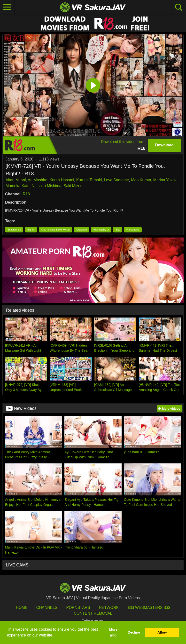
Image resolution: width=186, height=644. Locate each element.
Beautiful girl (14, 230)
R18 (26, 194)
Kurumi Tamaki (89, 180)
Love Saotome (116, 180)
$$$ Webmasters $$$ (149, 608)
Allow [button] (162, 632)
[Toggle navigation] (7, 7)
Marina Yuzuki (165, 180)
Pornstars (78, 608)
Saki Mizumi (74, 186)
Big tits (31, 230)
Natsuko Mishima (47, 186)
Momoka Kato (18, 186)
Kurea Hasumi (62, 180)
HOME (22, 608)
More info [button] (113, 632)
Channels (47, 608)
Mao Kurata (141, 180)
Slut (118, 230)
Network (109, 608)
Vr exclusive (133, 230)
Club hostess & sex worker (55, 230)
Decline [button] (134, 632)
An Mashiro (38, 180)
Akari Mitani (16, 180)
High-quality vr (101, 230)
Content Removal (93, 613)
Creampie (81, 230)
